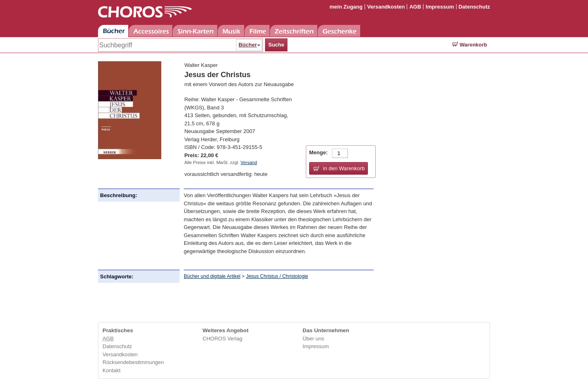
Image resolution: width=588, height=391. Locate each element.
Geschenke (339, 31)
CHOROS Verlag (223, 339)
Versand (249, 162)
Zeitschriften (294, 31)
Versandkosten (386, 7)
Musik (231, 31)
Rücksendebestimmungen (133, 362)
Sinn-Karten (195, 31)
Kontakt (111, 370)
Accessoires (150, 31)
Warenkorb (470, 45)
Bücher (113, 31)
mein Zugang (346, 7)
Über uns (313, 339)
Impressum (440, 7)
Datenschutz (474, 7)
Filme (257, 31)
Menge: (318, 152)
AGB (415, 7)
